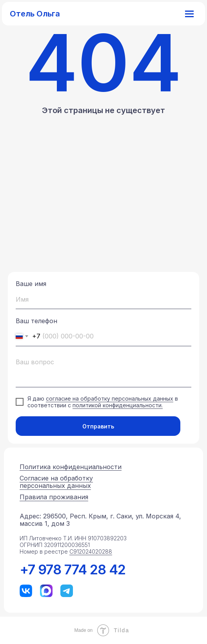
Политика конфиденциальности (71, 467)
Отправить (98, 426)
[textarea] (103, 371)
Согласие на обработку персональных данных (56, 482)
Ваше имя (31, 284)
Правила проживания (54, 497)
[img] (26, 591)
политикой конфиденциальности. (118, 405)
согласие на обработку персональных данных (110, 398)
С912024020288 (91, 551)
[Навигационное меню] (189, 14)
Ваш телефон (36, 321)
